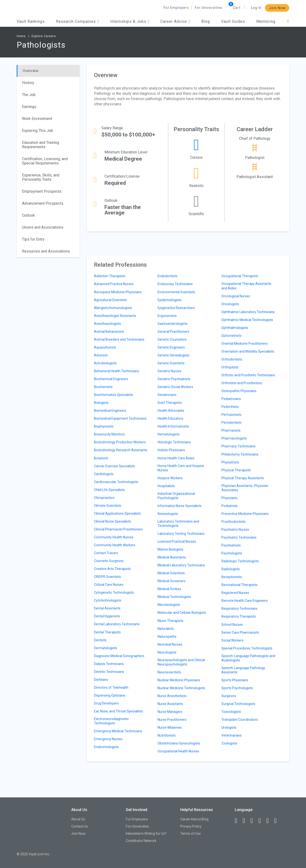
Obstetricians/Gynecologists (179, 743)
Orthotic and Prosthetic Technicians (248, 375)
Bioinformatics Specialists (114, 395)
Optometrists (231, 336)
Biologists (101, 403)
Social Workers (232, 640)
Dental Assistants (107, 608)
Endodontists (167, 276)
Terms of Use (190, 834)
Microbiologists (169, 605)
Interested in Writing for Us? (146, 834)
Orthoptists (230, 367)
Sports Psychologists (237, 688)
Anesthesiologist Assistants (115, 316)
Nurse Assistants (170, 704)
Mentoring (266, 21)
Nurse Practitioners (172, 720)
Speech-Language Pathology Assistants (243, 670)
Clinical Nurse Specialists (112, 521)
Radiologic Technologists (240, 561)
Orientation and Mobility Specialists (248, 351)
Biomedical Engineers (110, 411)
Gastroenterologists (172, 324)
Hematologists (169, 434)
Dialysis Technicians (109, 664)
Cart (237, 8)
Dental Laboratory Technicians (117, 624)
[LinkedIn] (246, 821)
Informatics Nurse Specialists (180, 506)
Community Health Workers (115, 545)
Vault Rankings (31, 21)
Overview (31, 71)
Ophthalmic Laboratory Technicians (248, 312)
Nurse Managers (170, 712)
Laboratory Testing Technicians (181, 534)
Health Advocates (171, 411)
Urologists (229, 727)
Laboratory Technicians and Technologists (178, 524)
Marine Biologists (170, 549)
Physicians (229, 498)
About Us (78, 819)
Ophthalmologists (235, 328)
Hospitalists (166, 486)
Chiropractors (104, 498)
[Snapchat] (278, 821)
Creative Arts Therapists (112, 569)
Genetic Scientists (171, 363)
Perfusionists (231, 415)
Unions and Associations (43, 227)
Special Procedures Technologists (247, 648)
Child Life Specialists (109, 490)
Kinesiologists (168, 514)
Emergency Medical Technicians (118, 731)
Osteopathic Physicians (239, 391)
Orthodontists (232, 359)
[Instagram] (262, 821)
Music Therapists (170, 621)
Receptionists (232, 577)
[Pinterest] (270, 821)
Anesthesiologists (107, 324)
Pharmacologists (234, 438)
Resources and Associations (46, 251)
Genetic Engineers (171, 347)
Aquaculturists (105, 347)
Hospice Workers (170, 478)
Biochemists (103, 387)
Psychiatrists (231, 545)
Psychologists (232, 553)
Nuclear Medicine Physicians (179, 680)
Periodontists (231, 423)
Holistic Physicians (171, 450)
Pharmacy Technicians (238, 446)
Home (21, 36)
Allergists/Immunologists (113, 308)
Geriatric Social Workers (175, 387)
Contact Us (80, 826)
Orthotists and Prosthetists (242, 383)
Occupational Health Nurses (178, 751)
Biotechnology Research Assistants (121, 450)
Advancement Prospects (43, 203)
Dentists (100, 640)
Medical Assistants (172, 557)
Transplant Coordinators (240, 720)
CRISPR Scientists (107, 577)
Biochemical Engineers (111, 379)
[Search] (288, 21)
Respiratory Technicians (239, 609)
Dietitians (101, 680)
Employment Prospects (42, 191)
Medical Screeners (172, 581)
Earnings (29, 107)
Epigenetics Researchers (176, 308)
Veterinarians (232, 735)
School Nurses (232, 625)
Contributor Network (141, 841)
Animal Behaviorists (109, 332)
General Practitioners (173, 332)
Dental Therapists (107, 632)
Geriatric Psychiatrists (174, 379)
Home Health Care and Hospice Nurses (181, 468)
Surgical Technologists (238, 704)
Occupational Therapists (240, 276)
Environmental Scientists (176, 292)
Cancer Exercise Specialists (115, 466)
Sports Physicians (235, 680)
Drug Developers (106, 703)
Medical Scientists (171, 573)
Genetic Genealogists (173, 355)
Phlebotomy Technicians (240, 454)
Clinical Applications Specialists (117, 513)
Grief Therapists (170, 403)
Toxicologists (231, 712)
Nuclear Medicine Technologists (181, 688)
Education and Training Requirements (41, 145)
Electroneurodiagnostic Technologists (111, 721)
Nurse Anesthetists (172, 696)
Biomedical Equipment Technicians (120, 418)
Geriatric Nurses (169, 371)
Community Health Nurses (114, 537)
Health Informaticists (173, 426)
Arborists (101, 355)
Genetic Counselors (172, 339)
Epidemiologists (169, 300)
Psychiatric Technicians (239, 537)
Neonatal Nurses (170, 644)
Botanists (101, 458)
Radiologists (231, 569)
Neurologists (167, 652)
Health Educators (170, 418)
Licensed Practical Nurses (177, 541)
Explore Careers (44, 36)
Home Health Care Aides (176, 458)
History (28, 83)
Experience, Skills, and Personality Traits (41, 177)
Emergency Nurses (108, 739)
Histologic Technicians (174, 442)
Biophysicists (104, 426)
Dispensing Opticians (110, 695)
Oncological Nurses (236, 296)
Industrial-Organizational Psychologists (176, 496)
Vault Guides (233, 21)
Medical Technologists (174, 597)
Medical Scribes (169, 589)
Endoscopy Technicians (175, 284)
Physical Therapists (236, 470)
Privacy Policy (191, 826)
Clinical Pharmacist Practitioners (118, 529)
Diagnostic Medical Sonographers (119, 656)
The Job (29, 95)
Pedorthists (230, 407)
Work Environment (37, 119)
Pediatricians (231, 399)
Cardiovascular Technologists (116, 482)
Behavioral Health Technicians (117, 371)
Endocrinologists (106, 747)
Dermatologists (106, 648)
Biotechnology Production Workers (120, 442)
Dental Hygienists (107, 616)
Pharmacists (231, 430)
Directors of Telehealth (111, 688)
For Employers (176, 8)
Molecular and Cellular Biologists (182, 613)
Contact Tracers (106, 553)
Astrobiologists (105, 363)
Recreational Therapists (239, 585)
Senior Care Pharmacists (240, 632)
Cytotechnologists (108, 600)
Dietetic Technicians (109, 672)
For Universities (209, 8)
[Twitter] (254, 821)
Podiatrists (229, 506)
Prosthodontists (233, 522)
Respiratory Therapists (239, 616)
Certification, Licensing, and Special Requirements (45, 161)
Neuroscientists (169, 672)
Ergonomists (167, 316)
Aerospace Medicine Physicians (118, 292)
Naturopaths (167, 637)
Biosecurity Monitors (109, 434)
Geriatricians (167, 395)
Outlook (28, 215)
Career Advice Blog (194, 819)
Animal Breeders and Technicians (119, 339)
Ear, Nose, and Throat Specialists (118, 711)
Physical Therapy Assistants (243, 478)
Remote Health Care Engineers (245, 601)
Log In (256, 8)
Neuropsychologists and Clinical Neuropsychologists (181, 662)
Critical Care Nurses (109, 585)
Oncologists (230, 304)
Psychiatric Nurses (235, 530)
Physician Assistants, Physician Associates (245, 488)
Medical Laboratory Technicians (181, 565)
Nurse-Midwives (170, 727)
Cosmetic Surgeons (109, 561)
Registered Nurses (235, 593)
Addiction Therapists (110, 276)
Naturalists (166, 629)
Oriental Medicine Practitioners (245, 344)
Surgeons (229, 696)
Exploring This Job (38, 131)
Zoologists (229, 743)
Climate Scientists (108, 506)
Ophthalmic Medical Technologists (247, 320)
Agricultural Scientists (110, 300)
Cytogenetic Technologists (114, 592)
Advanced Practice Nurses (114, 284)
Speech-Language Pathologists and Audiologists (248, 658)
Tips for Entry (33, 239)
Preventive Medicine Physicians (245, 514)
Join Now (277, 8)
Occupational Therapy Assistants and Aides (246, 286)
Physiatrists (230, 462)
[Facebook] (238, 821)
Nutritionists (167, 735)
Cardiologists (104, 474)
